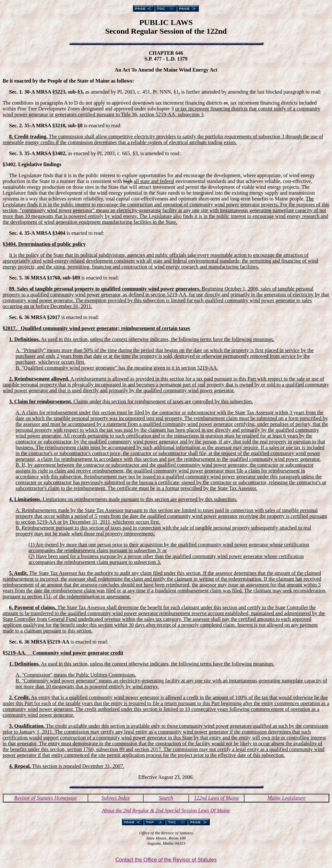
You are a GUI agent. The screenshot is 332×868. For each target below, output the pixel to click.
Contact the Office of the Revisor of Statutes (166, 860)
